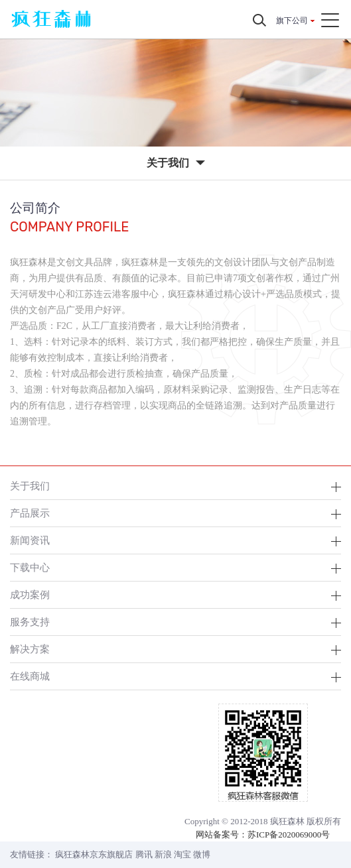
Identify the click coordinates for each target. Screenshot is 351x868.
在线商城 (30, 676)
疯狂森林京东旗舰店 (94, 854)
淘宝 (182, 854)
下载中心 (30, 567)
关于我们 (30, 486)
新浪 (163, 854)
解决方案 (30, 649)
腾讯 (144, 854)
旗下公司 (292, 21)
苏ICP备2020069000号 (289, 835)
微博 (202, 854)
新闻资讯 (30, 540)
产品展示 (30, 513)
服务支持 (30, 622)
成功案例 (30, 594)
